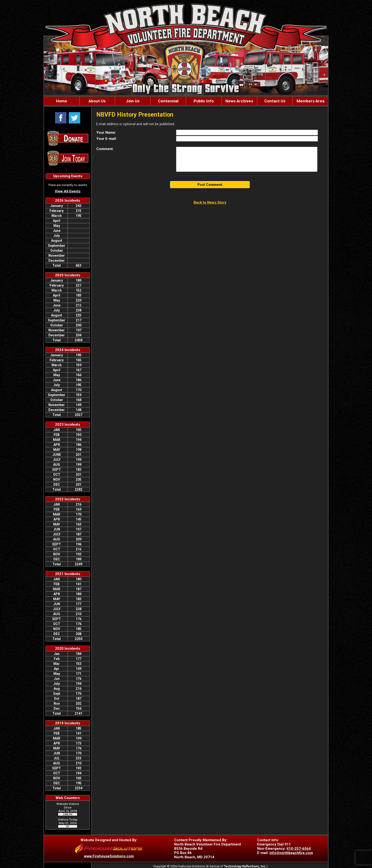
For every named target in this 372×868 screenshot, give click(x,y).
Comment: (105, 149)
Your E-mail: (107, 139)
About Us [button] (97, 101)
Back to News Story (210, 202)
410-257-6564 (299, 849)
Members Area (310, 101)
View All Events (68, 191)
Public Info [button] (204, 101)
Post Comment (210, 185)
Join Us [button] (133, 101)
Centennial (168, 101)
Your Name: (106, 132)
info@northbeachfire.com (291, 853)
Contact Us (275, 101)
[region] (186, 101)
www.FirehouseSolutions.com (109, 856)
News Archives (239, 101)
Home (62, 101)
